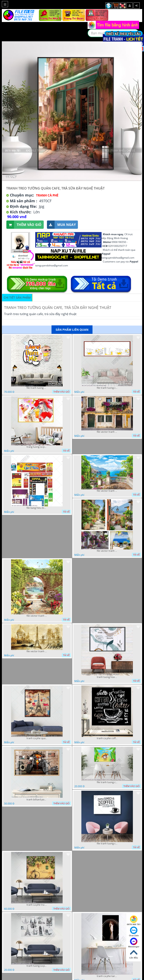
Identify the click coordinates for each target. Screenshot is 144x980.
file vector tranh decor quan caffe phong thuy (107, 551)
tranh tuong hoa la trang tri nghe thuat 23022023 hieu (107, 677)
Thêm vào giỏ (24, 225)
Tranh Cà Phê (47, 195)
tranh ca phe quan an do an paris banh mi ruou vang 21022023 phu (37, 738)
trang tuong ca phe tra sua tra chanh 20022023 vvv (37, 447)
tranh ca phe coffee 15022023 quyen (107, 738)
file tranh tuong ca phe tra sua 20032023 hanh (107, 388)
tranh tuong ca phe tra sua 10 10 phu (37, 966)
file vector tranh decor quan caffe (107, 491)
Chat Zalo (134, 932)
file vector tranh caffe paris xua (37, 651)
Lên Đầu (134, 954)
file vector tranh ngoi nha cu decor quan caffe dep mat (107, 432)
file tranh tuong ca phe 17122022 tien (107, 844)
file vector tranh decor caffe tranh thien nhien (37, 616)
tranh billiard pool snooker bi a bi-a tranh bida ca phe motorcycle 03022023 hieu (37, 800)
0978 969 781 (134, 921)
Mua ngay (61, 225)
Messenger (134, 943)
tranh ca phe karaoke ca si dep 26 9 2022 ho (107, 976)
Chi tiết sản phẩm (17, 298)
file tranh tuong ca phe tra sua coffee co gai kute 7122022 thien (107, 782)
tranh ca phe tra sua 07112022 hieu (37, 905)
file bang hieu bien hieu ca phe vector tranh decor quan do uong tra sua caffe (37, 508)
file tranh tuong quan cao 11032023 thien (37, 388)
